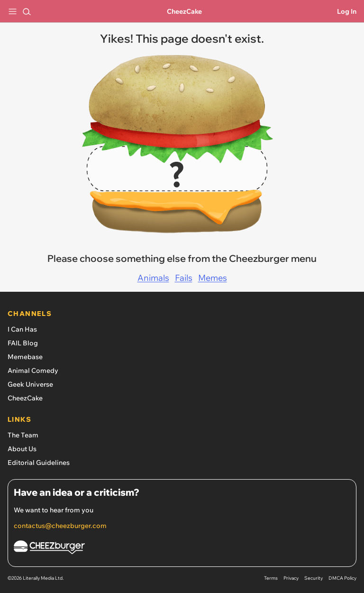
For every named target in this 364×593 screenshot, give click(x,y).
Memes (213, 278)
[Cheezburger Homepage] (182, 549)
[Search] (27, 11)
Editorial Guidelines (39, 463)
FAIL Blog (23, 343)
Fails (184, 278)
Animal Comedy (33, 371)
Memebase (25, 357)
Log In (347, 11)
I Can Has (22, 329)
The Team (23, 435)
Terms (271, 578)
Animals (153, 278)
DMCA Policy (342, 578)
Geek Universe (30, 384)
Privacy (291, 578)
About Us (22, 449)
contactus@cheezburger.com (60, 526)
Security (314, 578)
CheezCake (184, 11)
